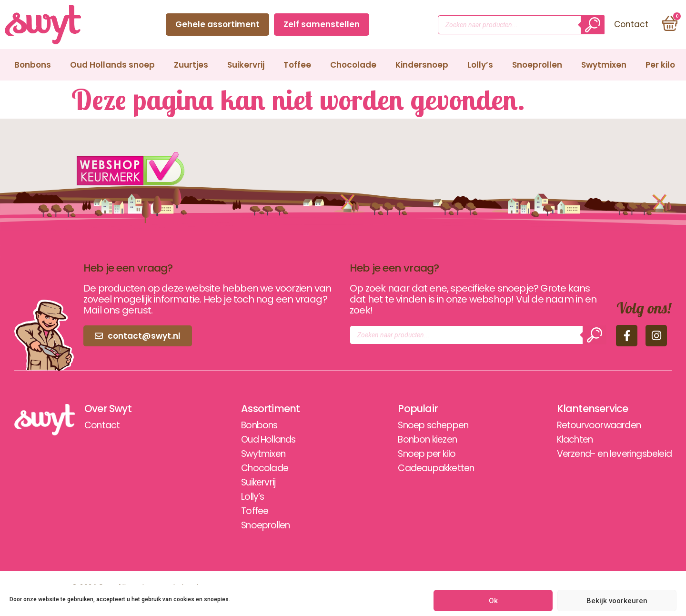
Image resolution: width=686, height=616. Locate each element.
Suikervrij (246, 65)
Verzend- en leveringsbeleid (609, 454)
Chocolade (353, 65)
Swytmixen (604, 65)
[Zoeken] (591, 25)
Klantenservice (583, 409)
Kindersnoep (422, 65)
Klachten (566, 440)
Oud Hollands (265, 440)
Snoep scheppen (424, 425)
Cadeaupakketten (427, 468)
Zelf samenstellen (320, 24)
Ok (493, 601)
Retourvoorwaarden (591, 425)
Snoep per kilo (417, 454)
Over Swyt (109, 409)
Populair (406, 409)
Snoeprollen (537, 65)
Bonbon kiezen (418, 440)
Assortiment (265, 409)
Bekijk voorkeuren (617, 601)
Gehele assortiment (216, 24)
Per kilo (660, 65)
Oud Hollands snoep (112, 65)
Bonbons (33, 65)
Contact (400, 24)
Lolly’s (480, 65)
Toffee (297, 65)
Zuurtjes (191, 65)
